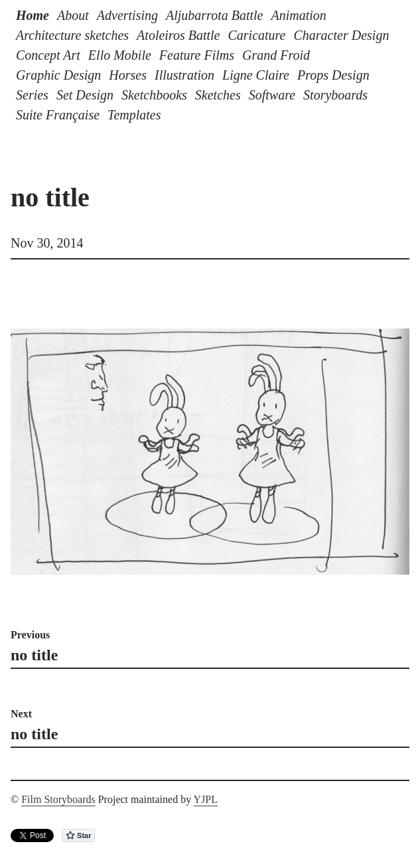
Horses (128, 75)
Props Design (333, 75)
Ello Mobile (120, 55)
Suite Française (58, 115)
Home (33, 15)
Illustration (184, 75)
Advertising (127, 15)
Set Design (85, 95)
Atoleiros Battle (178, 35)
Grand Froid (276, 55)
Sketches (218, 95)
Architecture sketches (72, 35)
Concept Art (48, 55)
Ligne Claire (256, 75)
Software (272, 95)
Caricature (256, 35)
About (73, 15)
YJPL (206, 799)
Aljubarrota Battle (214, 15)
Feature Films (197, 55)
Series (32, 95)
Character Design (342, 35)
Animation (298, 15)
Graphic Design (58, 75)
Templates (134, 115)
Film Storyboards (58, 799)
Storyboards (335, 95)
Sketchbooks (154, 95)
